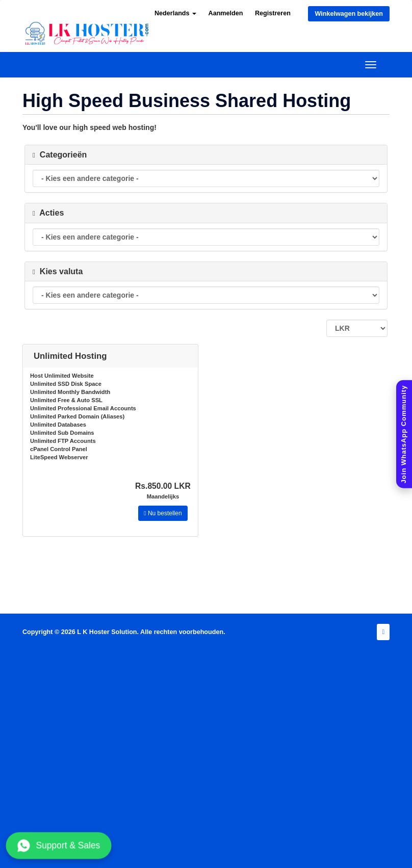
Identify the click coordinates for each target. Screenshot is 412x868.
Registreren (273, 13)
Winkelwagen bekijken (349, 14)
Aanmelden (226, 13)
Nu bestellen (163, 513)
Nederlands (175, 13)
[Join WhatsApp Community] (404, 434)
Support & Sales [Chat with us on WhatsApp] (59, 846)
